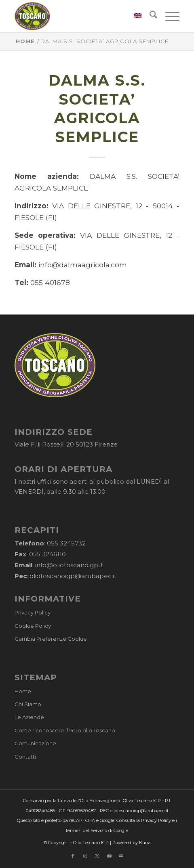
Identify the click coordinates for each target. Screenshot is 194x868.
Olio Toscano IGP (91, 843)
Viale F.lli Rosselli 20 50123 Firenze (66, 444)
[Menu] (168, 16)
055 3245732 (66, 543)
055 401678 (50, 282)
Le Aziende (29, 717)
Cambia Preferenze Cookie (51, 639)
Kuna (145, 843)
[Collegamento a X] (97, 856)
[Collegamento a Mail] (121, 856)
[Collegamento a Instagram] (85, 856)
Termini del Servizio (86, 830)
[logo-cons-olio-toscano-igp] (80, 16)
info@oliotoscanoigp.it (69, 565)
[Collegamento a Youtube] (109, 856)
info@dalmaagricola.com (83, 265)
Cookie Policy (33, 626)
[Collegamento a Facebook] (73, 856)
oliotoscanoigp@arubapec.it (73, 576)
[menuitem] (134, 16)
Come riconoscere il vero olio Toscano (65, 730)
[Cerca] (149, 16)
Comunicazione (35, 743)
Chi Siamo (28, 704)
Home (23, 691)
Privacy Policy (33, 612)
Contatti (25, 757)
